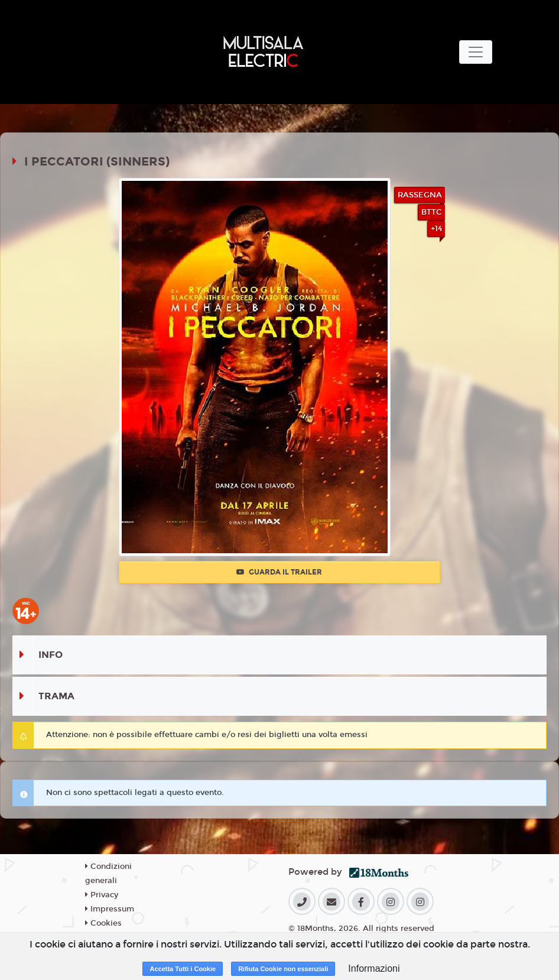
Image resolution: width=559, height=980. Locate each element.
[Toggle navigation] (476, 52)
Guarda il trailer (279, 572)
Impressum (110, 909)
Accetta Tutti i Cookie (183, 969)
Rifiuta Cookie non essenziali (283, 969)
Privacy (102, 895)
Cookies (103, 923)
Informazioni (374, 968)
